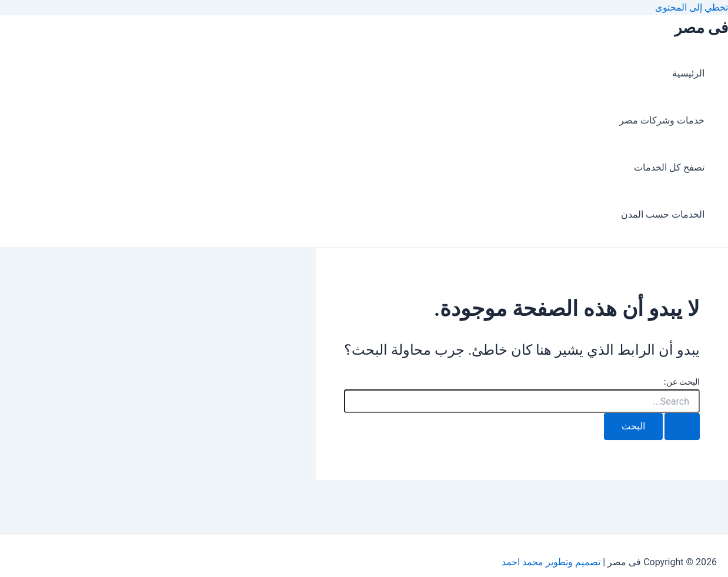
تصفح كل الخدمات (669, 167)
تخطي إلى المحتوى (692, 7)
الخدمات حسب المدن (663, 214)
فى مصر (701, 28)
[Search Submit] (682, 426)
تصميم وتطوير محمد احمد (551, 562)
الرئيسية (688, 73)
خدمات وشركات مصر (662, 120)
